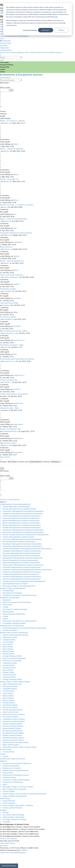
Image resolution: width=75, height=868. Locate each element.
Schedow (6, 305)
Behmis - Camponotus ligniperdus (12, 149)
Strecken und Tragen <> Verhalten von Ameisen (17, 205)
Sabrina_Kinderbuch (11, 277)
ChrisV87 (7, 382)
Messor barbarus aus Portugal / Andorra (14, 331)
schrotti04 (7, 291)
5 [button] (0, 102)
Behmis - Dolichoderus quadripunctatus (14, 219)
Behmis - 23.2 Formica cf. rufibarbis (12, 121)
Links (2, 60)
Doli (15, 228)
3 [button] (0, 97)
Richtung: (52, 462)
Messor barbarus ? (6, 247)
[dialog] (37, 19)
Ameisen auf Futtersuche (9, 380)
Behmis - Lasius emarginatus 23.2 (12, 261)
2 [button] (0, 95)
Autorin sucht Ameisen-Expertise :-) (12, 275)
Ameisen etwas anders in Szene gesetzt (14, 394)
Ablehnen (61, 30)
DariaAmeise (18, 403)
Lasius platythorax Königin (9, 303)
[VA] (5, 347)
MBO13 (7, 235)
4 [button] (0, 100)
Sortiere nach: (31, 462)
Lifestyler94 (18, 242)
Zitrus (16, 312)
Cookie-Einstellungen (30, 30)
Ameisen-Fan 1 (9, 333)
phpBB (11, 848)
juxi (5, 207)
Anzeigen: (9, 462)
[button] (0, 85)
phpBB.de (24, 850)
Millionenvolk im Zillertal (8, 443)
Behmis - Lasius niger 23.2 (9, 179)
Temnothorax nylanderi (8, 289)
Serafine (17, 284)
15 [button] (1, 107)
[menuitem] (3, 31)
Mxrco (6, 445)
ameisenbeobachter (10, 431)
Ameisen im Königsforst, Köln (10, 429)
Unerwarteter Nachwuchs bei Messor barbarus (16, 233)
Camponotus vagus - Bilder (9, 408)
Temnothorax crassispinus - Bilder (12, 345)
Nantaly (7, 249)
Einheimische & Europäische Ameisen (21, 75)
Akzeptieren (46, 30)
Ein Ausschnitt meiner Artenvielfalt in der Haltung (17, 359)
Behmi (6, 123)
